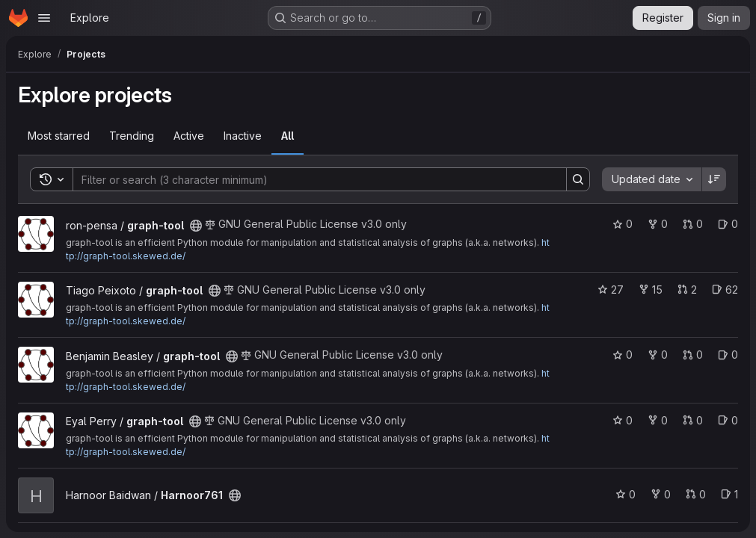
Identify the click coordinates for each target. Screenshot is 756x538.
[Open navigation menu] (44, 18)
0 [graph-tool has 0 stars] (623, 224)
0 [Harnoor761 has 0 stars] (626, 494)
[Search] (312, 179)
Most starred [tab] (59, 136)
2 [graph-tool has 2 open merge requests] (687, 290)
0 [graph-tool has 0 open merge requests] (693, 224)
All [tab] (288, 136)
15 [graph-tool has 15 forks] (651, 290)
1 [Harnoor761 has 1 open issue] (729, 494)
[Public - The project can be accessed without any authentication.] (196, 226)
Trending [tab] (132, 136)
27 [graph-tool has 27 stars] (611, 290)
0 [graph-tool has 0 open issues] (728, 224)
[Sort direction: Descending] (714, 179)
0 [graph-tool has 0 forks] (658, 224)
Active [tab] (189, 136)
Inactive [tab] (243, 136)
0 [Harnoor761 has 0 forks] (661, 494)
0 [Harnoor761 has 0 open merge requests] (696, 494)
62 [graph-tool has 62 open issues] (725, 290)
